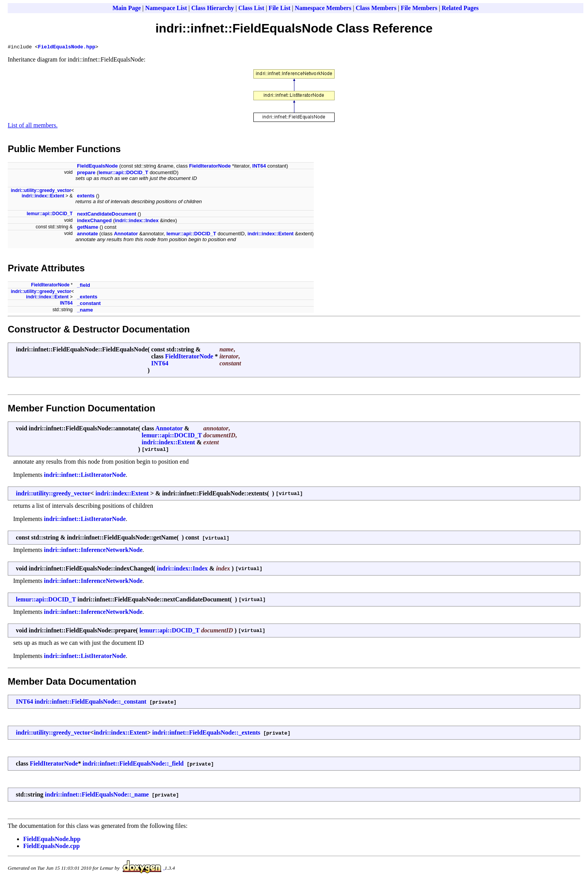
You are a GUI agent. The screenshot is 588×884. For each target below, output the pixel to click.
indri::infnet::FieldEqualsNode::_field (133, 765)
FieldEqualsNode (97, 167)
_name (85, 311)
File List (279, 8)
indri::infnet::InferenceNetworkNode (93, 551)
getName (88, 228)
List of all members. (33, 126)
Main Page (127, 8)
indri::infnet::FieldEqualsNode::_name (97, 796)
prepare (86, 174)
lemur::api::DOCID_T (124, 174)
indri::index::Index (137, 222)
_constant (89, 304)
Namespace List (166, 8)
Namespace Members (323, 8)
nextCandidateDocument (107, 215)
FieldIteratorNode (210, 167)
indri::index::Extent (43, 197)
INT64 (259, 167)
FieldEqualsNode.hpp (67, 48)
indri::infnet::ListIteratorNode (85, 476)
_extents (87, 298)
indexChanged (94, 222)
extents (86, 197)
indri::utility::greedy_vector (41, 192)
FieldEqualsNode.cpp (51, 847)
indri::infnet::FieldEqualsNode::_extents (206, 734)
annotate (87, 235)
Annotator (126, 235)
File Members (419, 8)
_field (84, 286)
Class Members (376, 8)
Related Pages (460, 8)
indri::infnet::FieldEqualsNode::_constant (90, 703)
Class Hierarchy (212, 8)
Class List (251, 8)
